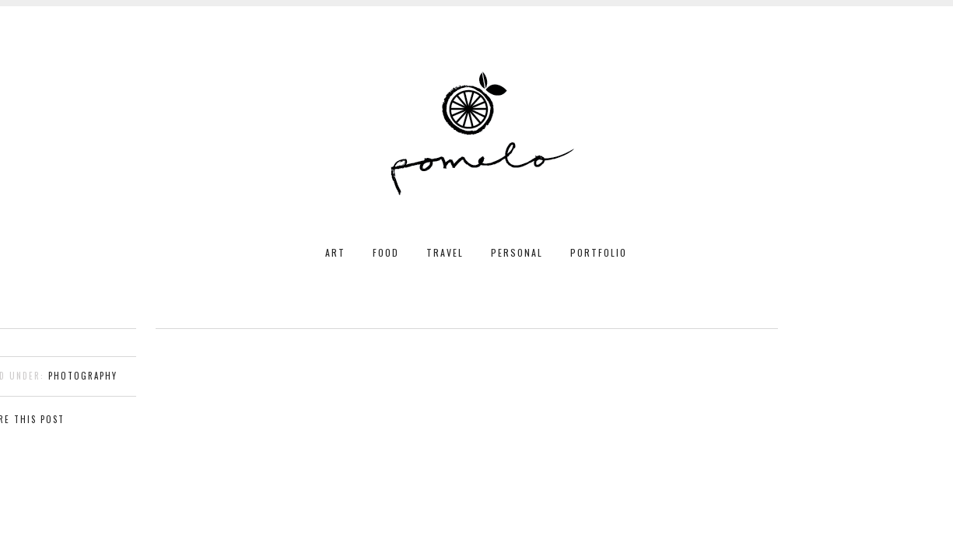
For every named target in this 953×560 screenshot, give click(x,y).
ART (335, 252)
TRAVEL (445, 252)
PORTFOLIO (599, 252)
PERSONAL (517, 252)
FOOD (386, 252)
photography (83, 376)
